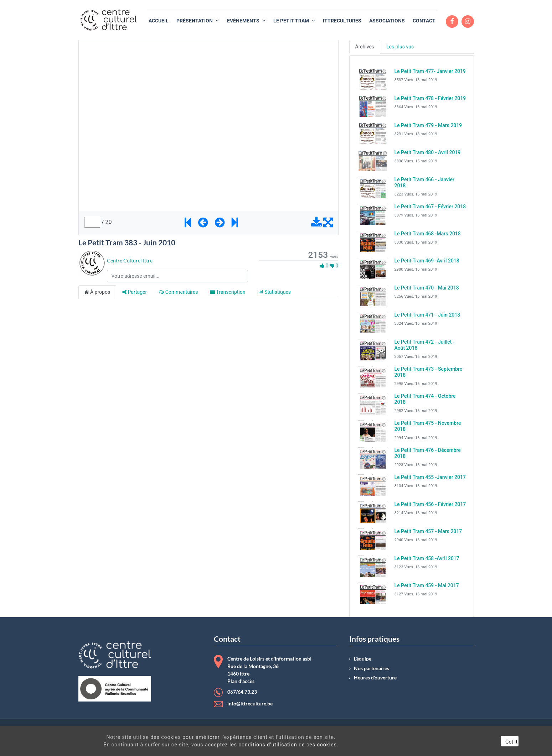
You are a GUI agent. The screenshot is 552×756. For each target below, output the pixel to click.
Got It (479, 742)
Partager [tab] (135, 292)
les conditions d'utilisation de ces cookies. (271, 745)
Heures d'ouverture (375, 678)
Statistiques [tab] (274, 292)
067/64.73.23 (242, 692)
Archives (365, 47)
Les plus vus (400, 47)
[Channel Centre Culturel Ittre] (92, 262)
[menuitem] (159, 21)
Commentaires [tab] (178, 292)
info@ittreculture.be (250, 704)
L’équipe (363, 659)
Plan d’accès (241, 681)
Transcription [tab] (228, 292)
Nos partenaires (372, 668)
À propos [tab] (97, 292)
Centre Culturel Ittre (130, 260)
